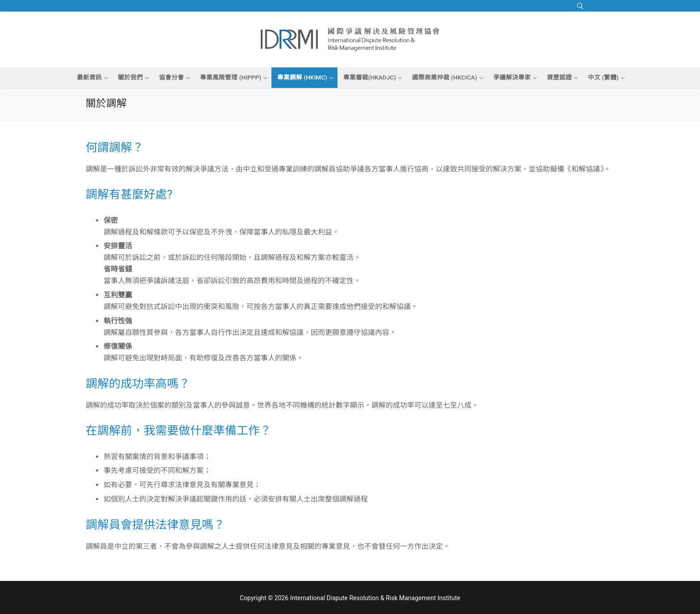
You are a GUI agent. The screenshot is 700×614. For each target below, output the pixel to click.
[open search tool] (580, 6)
